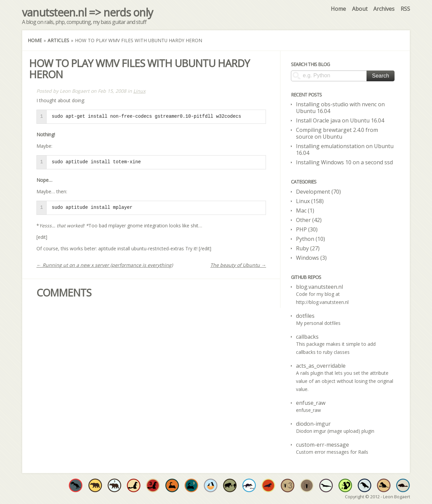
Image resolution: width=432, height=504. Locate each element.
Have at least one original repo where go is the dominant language (403, 485)
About (360, 9)
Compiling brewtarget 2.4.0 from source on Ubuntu (337, 133)
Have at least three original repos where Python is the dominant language (191, 485)
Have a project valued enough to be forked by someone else (230, 485)
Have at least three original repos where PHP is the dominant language (288, 485)
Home (338, 9)
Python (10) (310, 239)
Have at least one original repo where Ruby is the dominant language (134, 485)
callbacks (307, 337)
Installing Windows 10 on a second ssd (344, 162)
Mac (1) (305, 211)
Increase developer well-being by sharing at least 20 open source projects (249, 485)
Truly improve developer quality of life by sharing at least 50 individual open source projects (345, 485)
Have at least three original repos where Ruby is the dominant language (153, 485)
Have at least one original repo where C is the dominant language (76, 485)
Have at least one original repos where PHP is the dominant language (307, 485)
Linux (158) (310, 201)
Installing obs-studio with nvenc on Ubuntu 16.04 (340, 108)
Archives (384, 9)
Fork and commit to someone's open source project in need (211, 485)
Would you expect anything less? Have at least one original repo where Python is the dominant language (172, 485)
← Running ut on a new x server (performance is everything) (105, 265)
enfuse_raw (311, 403)
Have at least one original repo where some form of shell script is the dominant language (364, 485)
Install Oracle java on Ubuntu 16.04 (340, 120)
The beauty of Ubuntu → (238, 265)
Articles (58, 40)
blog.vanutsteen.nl (319, 287)
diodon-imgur (313, 424)
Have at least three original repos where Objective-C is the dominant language (114, 485)
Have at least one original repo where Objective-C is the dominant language (95, 485)
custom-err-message (322, 445)
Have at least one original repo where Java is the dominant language (326, 485)
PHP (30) (307, 229)
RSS (405, 9)
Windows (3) (311, 258)
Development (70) (318, 192)
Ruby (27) (308, 248)
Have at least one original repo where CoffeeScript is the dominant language (384, 485)
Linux (139, 91)
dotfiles (305, 316)
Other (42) (309, 220)
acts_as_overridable (321, 366)
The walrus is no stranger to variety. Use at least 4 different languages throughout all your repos (268, 485)
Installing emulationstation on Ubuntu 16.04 (345, 149)
